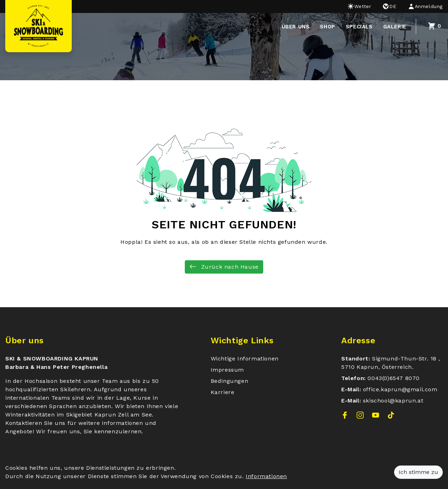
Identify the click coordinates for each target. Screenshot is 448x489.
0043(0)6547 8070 (394, 378)
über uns (296, 27)
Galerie (395, 27)
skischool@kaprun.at (393, 401)
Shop (327, 27)
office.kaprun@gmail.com (400, 389)
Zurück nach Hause (224, 267)
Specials (359, 27)
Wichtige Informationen (245, 359)
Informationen (266, 476)
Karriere (223, 392)
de (389, 6)
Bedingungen (230, 381)
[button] (422, 6)
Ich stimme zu (418, 472)
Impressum (227, 370)
